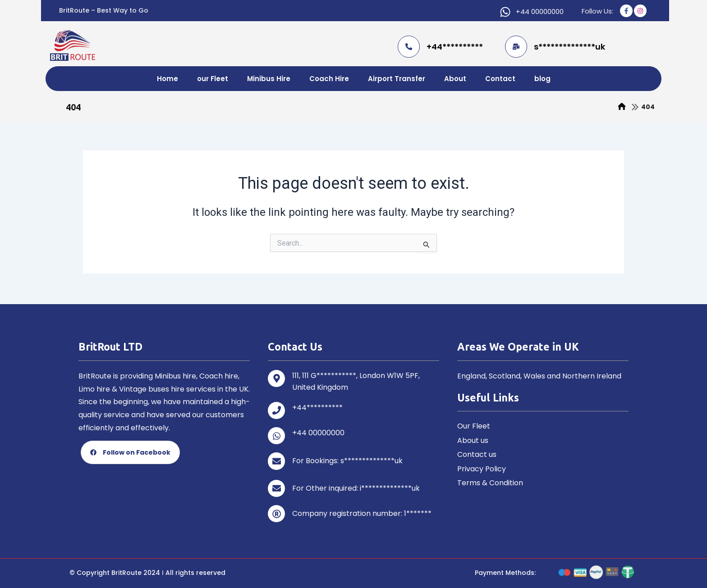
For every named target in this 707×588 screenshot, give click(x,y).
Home (168, 79)
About (455, 79)
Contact (500, 79)
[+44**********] (409, 47)
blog (542, 79)
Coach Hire (329, 79)
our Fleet (213, 79)
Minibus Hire (269, 79)
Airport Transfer (397, 79)
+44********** (455, 47)
